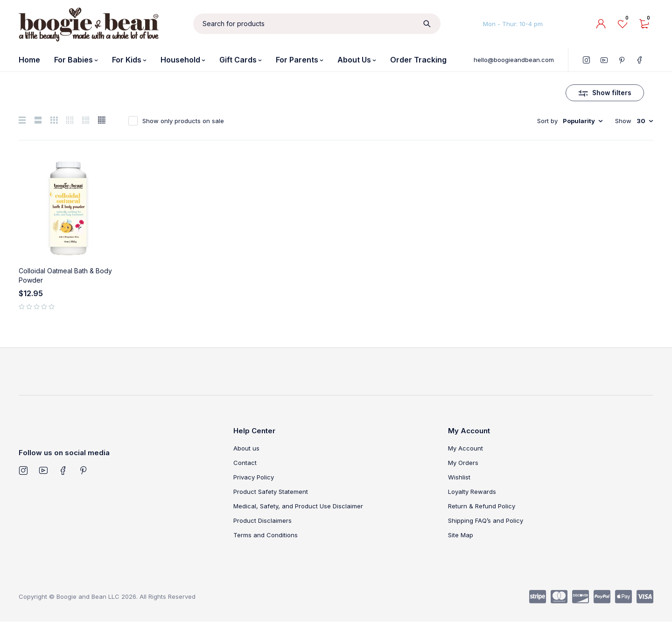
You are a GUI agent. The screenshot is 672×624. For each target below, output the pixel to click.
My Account (465, 450)
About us (246, 450)
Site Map (461, 537)
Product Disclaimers (262, 522)
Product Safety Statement (271, 493)
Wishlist (459, 479)
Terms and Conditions (266, 537)
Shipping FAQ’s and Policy (486, 522)
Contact (245, 465)
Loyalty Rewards (472, 493)
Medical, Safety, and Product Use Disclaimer (298, 508)
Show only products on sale (183, 123)
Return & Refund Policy (482, 508)
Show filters (612, 94)
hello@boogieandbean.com (514, 60)
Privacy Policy (254, 479)
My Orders (463, 465)
